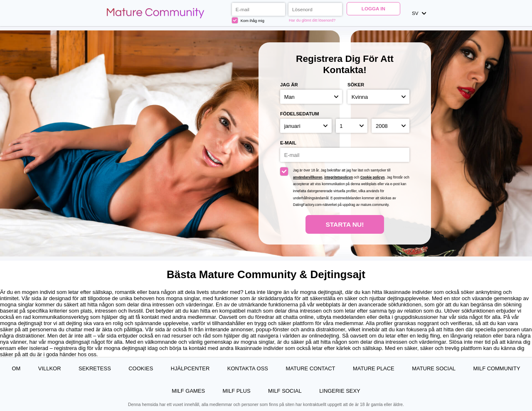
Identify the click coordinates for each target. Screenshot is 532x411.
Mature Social (434, 368)
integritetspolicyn (339, 177)
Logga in (373, 9)
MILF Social (285, 391)
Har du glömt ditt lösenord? (312, 20)
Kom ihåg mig (248, 20)
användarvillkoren (308, 177)
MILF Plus (237, 391)
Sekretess (95, 368)
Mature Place (374, 368)
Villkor (50, 368)
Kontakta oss (248, 368)
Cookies (141, 368)
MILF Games (188, 391)
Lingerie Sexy (340, 391)
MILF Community (497, 368)
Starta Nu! (345, 224)
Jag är (289, 85)
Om (16, 368)
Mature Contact (310, 368)
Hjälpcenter (190, 368)
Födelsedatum (300, 114)
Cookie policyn (373, 177)
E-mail (288, 143)
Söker (356, 85)
